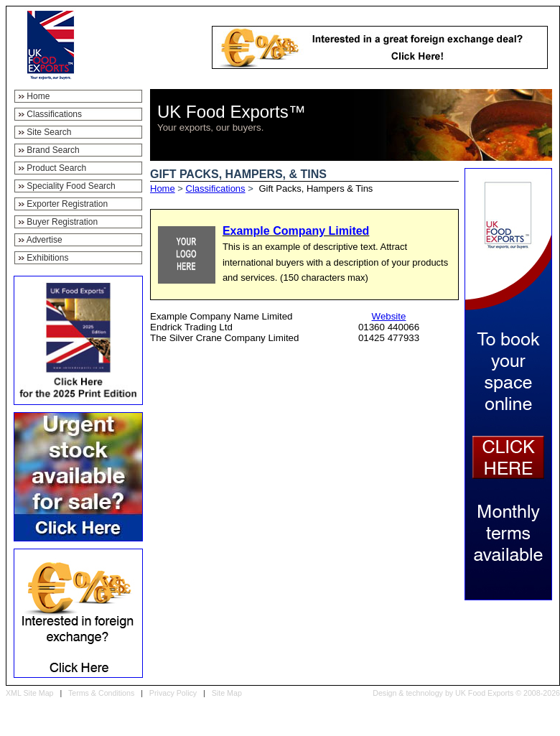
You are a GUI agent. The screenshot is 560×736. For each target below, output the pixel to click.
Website (389, 316)
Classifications (216, 188)
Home (163, 188)
